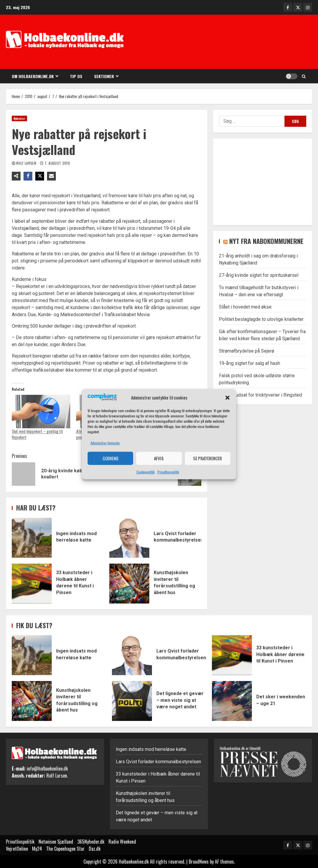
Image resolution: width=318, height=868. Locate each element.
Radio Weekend (122, 842)
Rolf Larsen (27, 163)
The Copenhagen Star (65, 849)
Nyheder (19, 118)
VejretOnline (17, 849)
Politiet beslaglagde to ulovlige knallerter (261, 319)
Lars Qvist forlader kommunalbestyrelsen (129, 538)
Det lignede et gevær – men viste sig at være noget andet (132, 701)
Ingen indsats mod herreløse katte (32, 538)
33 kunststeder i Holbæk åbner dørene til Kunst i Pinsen (32, 584)
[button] (227, 398)
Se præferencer (207, 458)
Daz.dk (95, 849)
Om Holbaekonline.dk (33, 76)
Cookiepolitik (145, 472)
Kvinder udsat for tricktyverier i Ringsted (260, 395)
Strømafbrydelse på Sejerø (247, 351)
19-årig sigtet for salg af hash (250, 363)
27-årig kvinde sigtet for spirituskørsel (259, 275)
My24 (37, 849)
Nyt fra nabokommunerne (266, 241)
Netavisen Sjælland (56, 842)
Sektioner (104, 76)
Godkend (111, 458)
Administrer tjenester (105, 443)
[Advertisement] (224, 43)
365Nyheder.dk (91, 842)
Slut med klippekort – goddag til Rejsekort (37, 434)
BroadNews (199, 862)
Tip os (76, 76)
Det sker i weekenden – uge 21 (232, 701)
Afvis (159, 458)
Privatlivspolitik (168, 472)
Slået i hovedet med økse (245, 307)
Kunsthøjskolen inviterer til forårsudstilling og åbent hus (129, 584)
